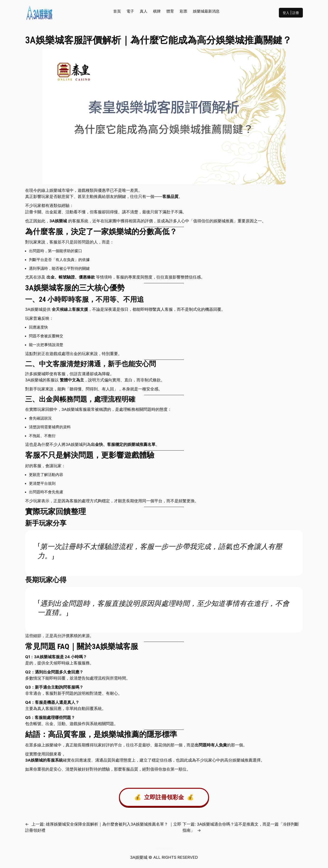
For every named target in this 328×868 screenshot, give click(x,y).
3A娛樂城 (58, 221)
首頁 (117, 11)
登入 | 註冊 (291, 13)
